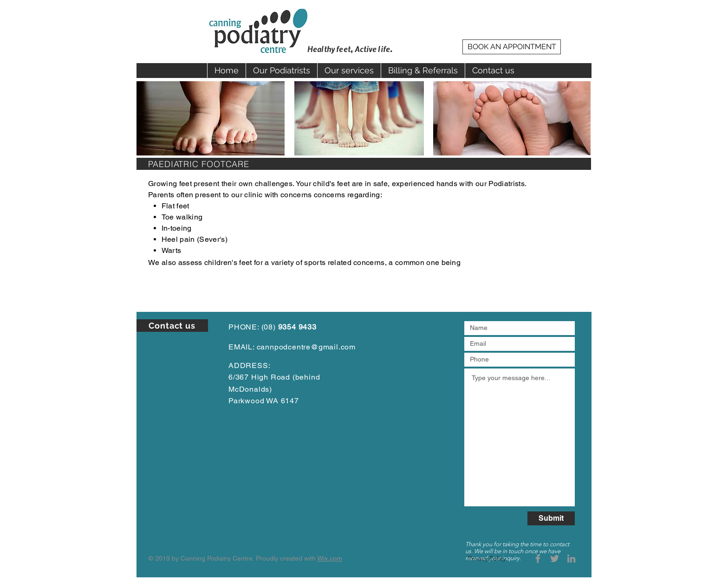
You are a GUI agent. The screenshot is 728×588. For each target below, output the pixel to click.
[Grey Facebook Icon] (538, 559)
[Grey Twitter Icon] (555, 559)
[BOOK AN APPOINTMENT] (512, 47)
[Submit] (551, 518)
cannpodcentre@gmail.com (306, 347)
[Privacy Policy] (487, 559)
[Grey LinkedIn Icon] (571, 559)
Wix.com (330, 558)
